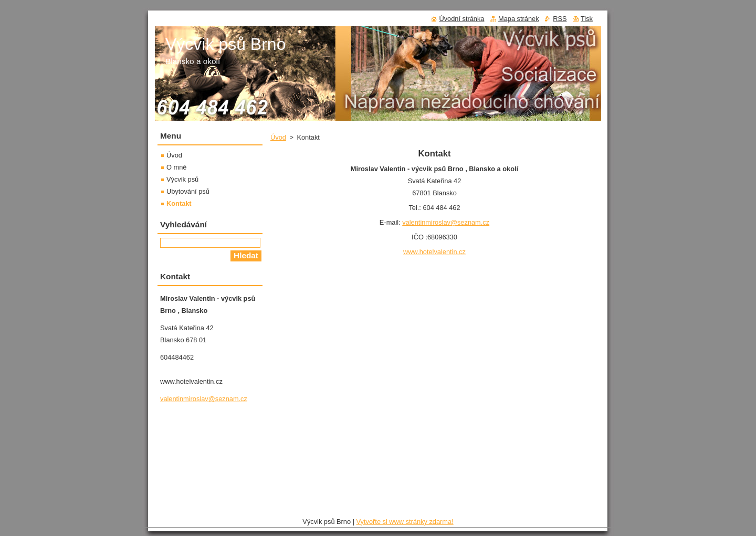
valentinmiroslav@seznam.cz (446, 222)
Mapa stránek (519, 19)
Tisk (587, 19)
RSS (560, 19)
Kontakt (179, 203)
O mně (176, 167)
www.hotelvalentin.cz (434, 252)
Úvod (278, 137)
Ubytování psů (188, 191)
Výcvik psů (182, 179)
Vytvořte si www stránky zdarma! (405, 522)
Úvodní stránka (461, 19)
